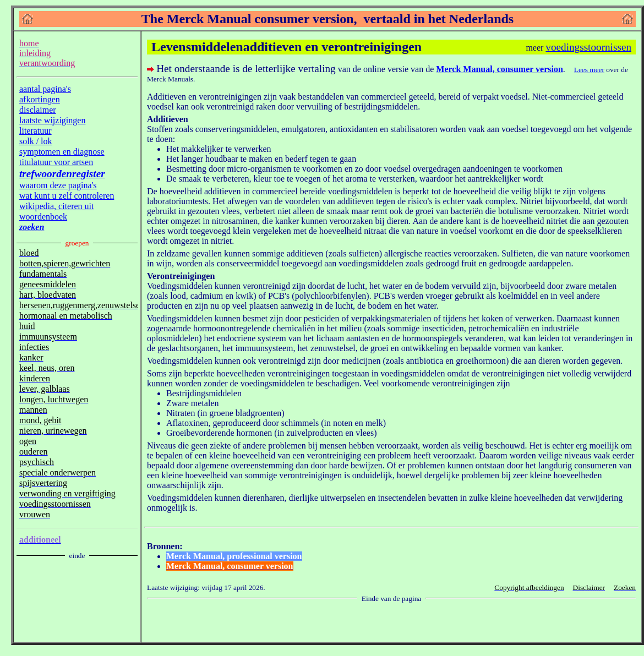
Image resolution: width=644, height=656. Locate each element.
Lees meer (589, 70)
